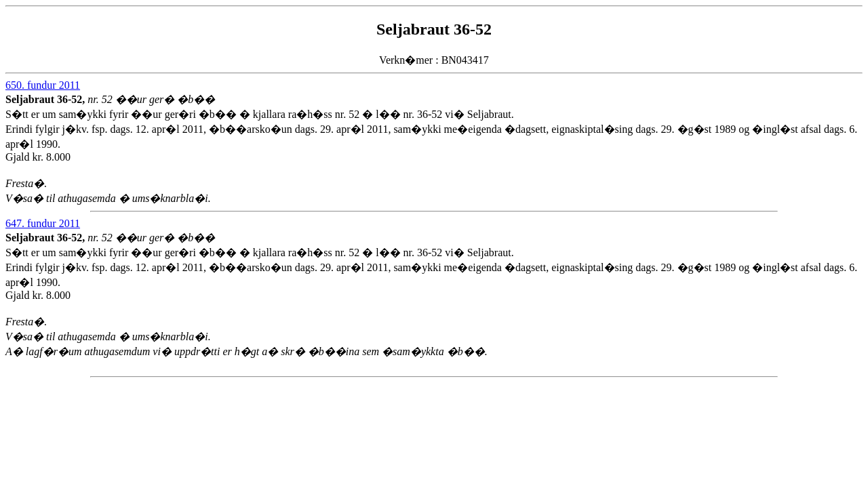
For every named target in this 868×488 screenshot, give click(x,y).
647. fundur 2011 (43, 223)
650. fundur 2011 (43, 85)
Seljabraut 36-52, (46, 99)
